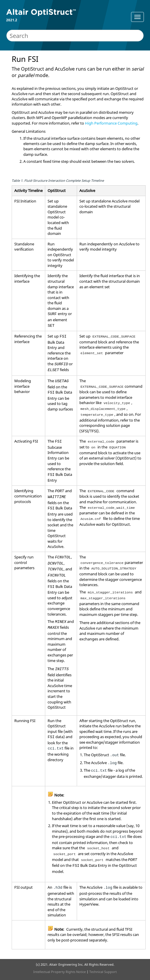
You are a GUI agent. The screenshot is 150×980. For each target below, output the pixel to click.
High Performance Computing (111, 123)
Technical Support (103, 972)
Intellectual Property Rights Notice (60, 972)
